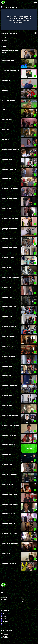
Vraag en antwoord (5, 595)
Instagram (4, 616)
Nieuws (22, 595)
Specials (22, 602)
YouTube (4, 619)
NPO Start (4, 624)
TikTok (4, 614)
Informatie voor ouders (7, 597)
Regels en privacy (5, 602)
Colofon (3, 604)
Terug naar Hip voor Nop (10, 7)
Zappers (22, 599)
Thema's (22, 597)
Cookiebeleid (4, 599)
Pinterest (4, 621)
